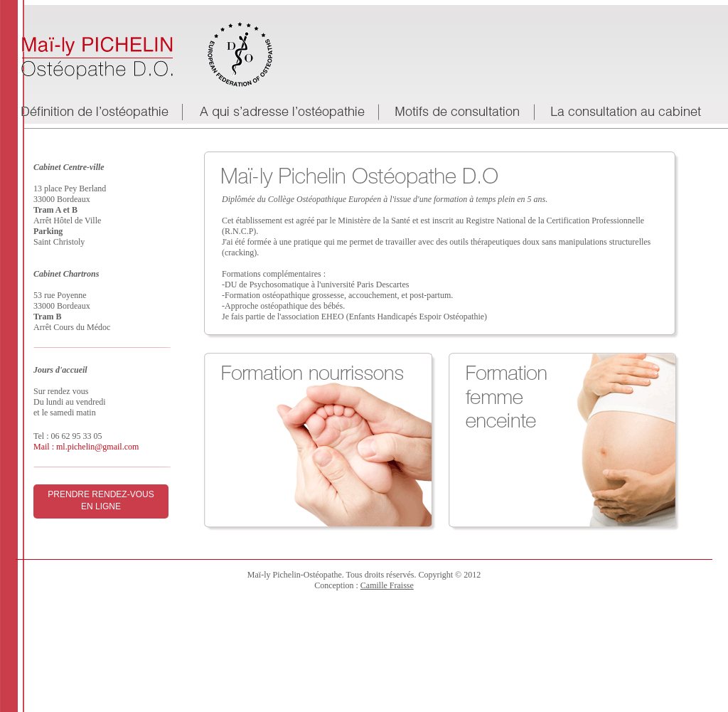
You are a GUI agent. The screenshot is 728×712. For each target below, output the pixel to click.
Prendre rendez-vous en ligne (101, 500)
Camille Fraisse (387, 585)
